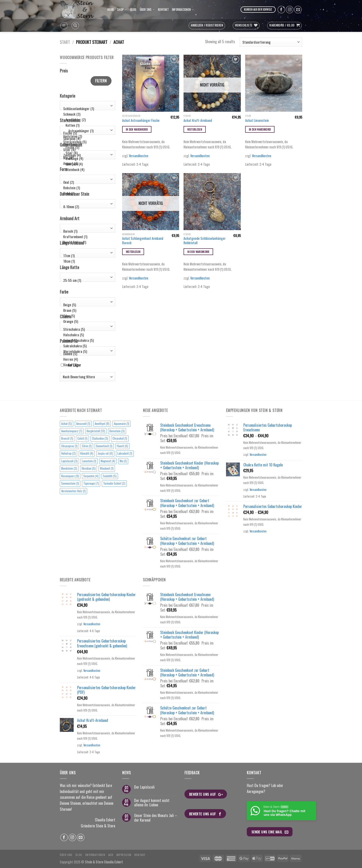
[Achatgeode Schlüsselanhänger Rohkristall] (212, 202)
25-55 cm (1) (86, 280)
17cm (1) (86, 255)
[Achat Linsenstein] (274, 83)
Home (111, 10)
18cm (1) (86, 261)
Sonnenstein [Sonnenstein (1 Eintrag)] (70, 483)
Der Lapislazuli (144, 787)
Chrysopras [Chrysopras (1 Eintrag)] (69, 446)
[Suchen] (75, 26)
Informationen (183, 10)
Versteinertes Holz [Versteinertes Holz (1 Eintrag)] (73, 491)
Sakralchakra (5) (86, 346)
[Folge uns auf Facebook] (281, 10)
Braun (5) (86, 310)
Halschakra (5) (86, 335)
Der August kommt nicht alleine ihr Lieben (152, 803)
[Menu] (64, 26)
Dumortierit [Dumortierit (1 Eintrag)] (104, 446)
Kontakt (163, 10)
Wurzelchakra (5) (86, 351)
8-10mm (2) (86, 207)
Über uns (147, 10)
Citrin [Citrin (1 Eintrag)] (87, 446)
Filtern (101, 81)
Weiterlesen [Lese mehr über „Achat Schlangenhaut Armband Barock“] (133, 252)
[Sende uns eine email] (298, 10)
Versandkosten (139, 156)
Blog (133, 10)
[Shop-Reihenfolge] (271, 42)
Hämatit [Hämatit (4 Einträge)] (87, 453)
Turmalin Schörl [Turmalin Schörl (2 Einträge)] (114, 483)
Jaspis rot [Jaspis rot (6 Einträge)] (105, 453)
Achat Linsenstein (257, 121)
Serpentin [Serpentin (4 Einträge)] (91, 476)
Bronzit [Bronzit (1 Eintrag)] (67, 438)
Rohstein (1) (86, 188)
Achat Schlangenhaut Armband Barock (143, 241)
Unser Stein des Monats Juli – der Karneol (156, 818)
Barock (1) (86, 231)
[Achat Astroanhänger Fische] (151, 83)
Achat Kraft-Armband (198, 121)
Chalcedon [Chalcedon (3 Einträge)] (100, 438)
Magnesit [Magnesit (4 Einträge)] (108, 461)
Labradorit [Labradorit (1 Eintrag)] (125, 453)
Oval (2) (86, 182)
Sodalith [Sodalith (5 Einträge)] (110, 476)
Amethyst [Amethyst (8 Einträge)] (102, 424)
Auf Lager (74, 365)
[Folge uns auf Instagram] (290, 10)
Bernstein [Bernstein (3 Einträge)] (117, 431)
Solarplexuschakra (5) (86, 340)
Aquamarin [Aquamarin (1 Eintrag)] (122, 424)
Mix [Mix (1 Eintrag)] (123, 461)
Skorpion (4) (86, 138)
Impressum (124, 855)
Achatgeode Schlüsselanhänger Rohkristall (205, 241)
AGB (111, 855)
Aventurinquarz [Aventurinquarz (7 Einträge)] (72, 431)
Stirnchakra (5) (86, 329)
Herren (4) (86, 359)
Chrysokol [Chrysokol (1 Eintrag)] (120, 438)
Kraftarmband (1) (86, 237)
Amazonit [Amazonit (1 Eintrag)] (83, 424)
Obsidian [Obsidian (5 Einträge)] (89, 468)
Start (65, 42)
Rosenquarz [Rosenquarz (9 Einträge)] (70, 476)
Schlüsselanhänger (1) (86, 108)
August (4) (86, 163)
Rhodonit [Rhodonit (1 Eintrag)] (107, 468)
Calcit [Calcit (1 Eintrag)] (82, 438)
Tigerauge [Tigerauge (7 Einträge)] (91, 483)
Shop (122, 10)
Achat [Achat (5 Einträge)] (66, 424)
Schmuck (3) (86, 114)
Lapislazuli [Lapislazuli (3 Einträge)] (69, 461)
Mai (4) (86, 157)
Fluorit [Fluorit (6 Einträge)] (122, 446)
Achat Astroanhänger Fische (141, 121)
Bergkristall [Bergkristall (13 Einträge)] (96, 431)
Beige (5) (86, 305)
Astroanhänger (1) (86, 131)
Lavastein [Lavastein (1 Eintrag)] (89, 461)
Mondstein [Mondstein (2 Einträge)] (69, 468)
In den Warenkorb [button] (137, 129)
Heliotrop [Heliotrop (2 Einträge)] (68, 453)
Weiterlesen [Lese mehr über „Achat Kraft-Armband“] (195, 129)
